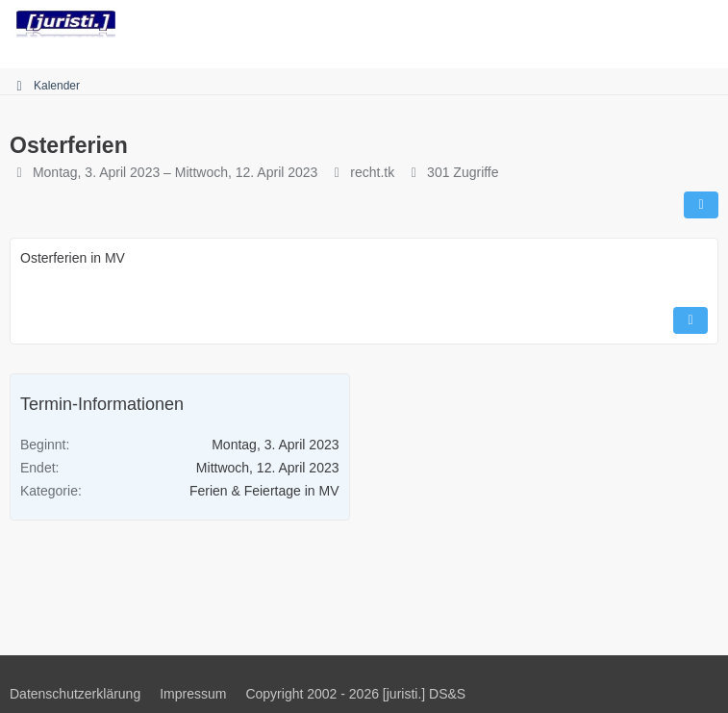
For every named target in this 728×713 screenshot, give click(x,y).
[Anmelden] (655, 24)
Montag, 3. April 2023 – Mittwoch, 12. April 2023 (176, 172)
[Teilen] (701, 205)
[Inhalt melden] (690, 320)
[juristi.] (66, 24)
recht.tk (372, 172)
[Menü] (703, 24)
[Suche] (607, 24)
